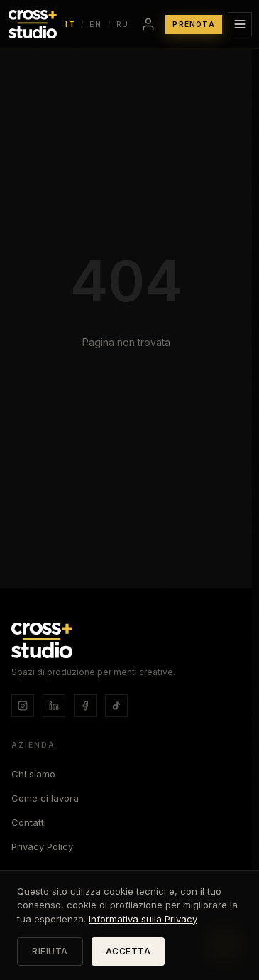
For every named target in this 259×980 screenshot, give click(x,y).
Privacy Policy (42, 846)
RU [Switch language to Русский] (123, 24)
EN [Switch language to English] (96, 24)
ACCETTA (128, 951)
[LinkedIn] (54, 706)
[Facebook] (85, 706)
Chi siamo (33, 774)
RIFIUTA (50, 951)
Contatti (29, 822)
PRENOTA (193, 24)
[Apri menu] (240, 24)
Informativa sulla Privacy (143, 919)
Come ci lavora (45, 798)
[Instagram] (23, 706)
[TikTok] (116, 706)
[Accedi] (148, 24)
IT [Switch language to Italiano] (70, 24)
